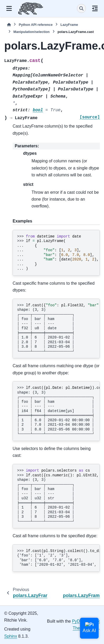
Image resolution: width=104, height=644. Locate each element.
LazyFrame (69, 25)
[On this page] (95, 8)
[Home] (9, 25)
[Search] (81, 8)
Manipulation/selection (32, 32)
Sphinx (11, 636)
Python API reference (36, 25)
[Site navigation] (9, 8)
